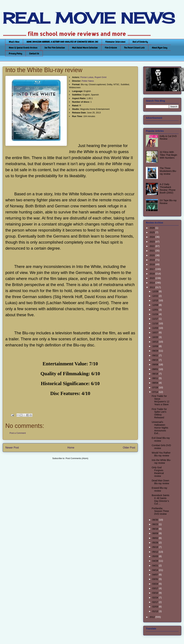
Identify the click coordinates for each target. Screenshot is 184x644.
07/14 (155, 392)
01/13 (155, 611)
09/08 (155, 365)
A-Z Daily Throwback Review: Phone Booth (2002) (168, 188)
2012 (152, 617)
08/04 (155, 383)
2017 (152, 269)
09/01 (155, 369)
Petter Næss (88, 81)
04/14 (155, 570)
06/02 (155, 538)
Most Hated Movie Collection (85, 48)
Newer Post (12, 448)
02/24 (155, 598)
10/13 (155, 342)
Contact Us (34, 53)
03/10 (155, 593)
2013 (152, 287)
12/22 (155, 296)
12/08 (155, 305)
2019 (152, 260)
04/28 (155, 561)
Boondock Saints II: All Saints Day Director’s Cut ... (160, 499)
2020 (152, 255)
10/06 (155, 346)
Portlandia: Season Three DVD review (160, 511)
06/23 (155, 524)
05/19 (155, 547)
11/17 (155, 319)
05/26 (155, 543)
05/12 (155, 552)
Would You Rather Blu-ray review (161, 454)
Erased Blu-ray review (159, 489)
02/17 (155, 602)
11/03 (155, 328)
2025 (152, 232)
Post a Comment (18, 433)
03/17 (155, 588)
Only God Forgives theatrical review (158, 472)
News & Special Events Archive (23, 48)
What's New (14, 42)
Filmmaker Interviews (115, 42)
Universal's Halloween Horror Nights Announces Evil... (160, 428)
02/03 (155, 607)
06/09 (155, 533)
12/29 (155, 291)
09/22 (155, 355)
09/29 (155, 351)
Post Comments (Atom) (77, 458)
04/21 (155, 566)
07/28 (155, 387)
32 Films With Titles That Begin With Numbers (168, 155)
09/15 (155, 360)
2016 (152, 274)
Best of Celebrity (140, 42)
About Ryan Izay (160, 48)
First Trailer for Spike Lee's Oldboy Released (159, 413)
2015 (152, 278)
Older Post (129, 448)
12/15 (155, 300)
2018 (152, 264)
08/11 (155, 378)
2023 (152, 242)
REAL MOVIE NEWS (89, 18)
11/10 (155, 323)
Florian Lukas (87, 77)
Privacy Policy (15, 53)
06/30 (155, 520)
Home (71, 448)
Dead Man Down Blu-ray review (160, 482)
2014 (152, 283)
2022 (152, 246)
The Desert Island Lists (134, 48)
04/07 (155, 575)
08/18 (155, 374)
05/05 (155, 556)
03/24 (155, 584)
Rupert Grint (100, 77)
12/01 (155, 310)
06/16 (155, 529)
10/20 (155, 337)
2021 (152, 251)
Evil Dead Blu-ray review (161, 439)
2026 (152, 228)
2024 (152, 237)
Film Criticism (111, 48)
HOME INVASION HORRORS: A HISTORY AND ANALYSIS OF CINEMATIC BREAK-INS (62, 42)
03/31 (155, 579)
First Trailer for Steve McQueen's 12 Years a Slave (160, 400)
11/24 (155, 314)
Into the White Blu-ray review (161, 461)
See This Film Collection (55, 48)
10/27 (155, 332)
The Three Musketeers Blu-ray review (168, 171)
